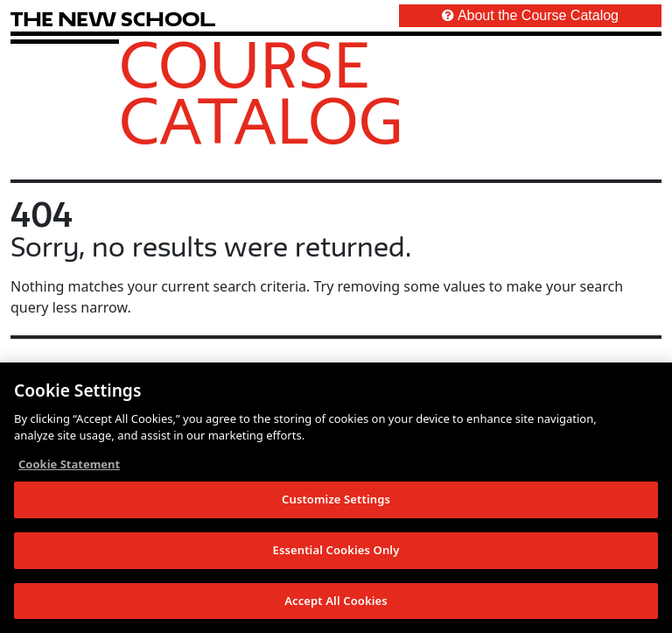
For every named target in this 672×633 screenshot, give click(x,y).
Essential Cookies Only (336, 552)
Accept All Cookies (336, 602)
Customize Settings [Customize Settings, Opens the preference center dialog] (336, 501)
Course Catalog (261, 92)
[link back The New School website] (113, 19)
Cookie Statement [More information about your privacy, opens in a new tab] (69, 466)
